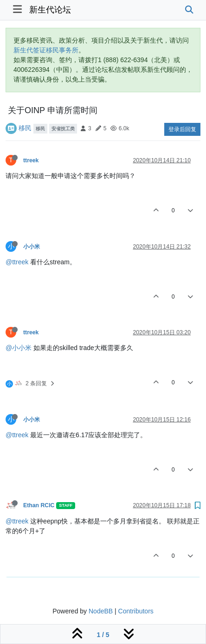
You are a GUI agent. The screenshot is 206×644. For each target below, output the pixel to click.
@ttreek (17, 262)
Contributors (136, 611)
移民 (25, 128)
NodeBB (101, 611)
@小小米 (19, 348)
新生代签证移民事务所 (46, 50)
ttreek (31, 160)
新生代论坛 (50, 10)
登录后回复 (182, 129)
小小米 (32, 247)
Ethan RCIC (39, 505)
